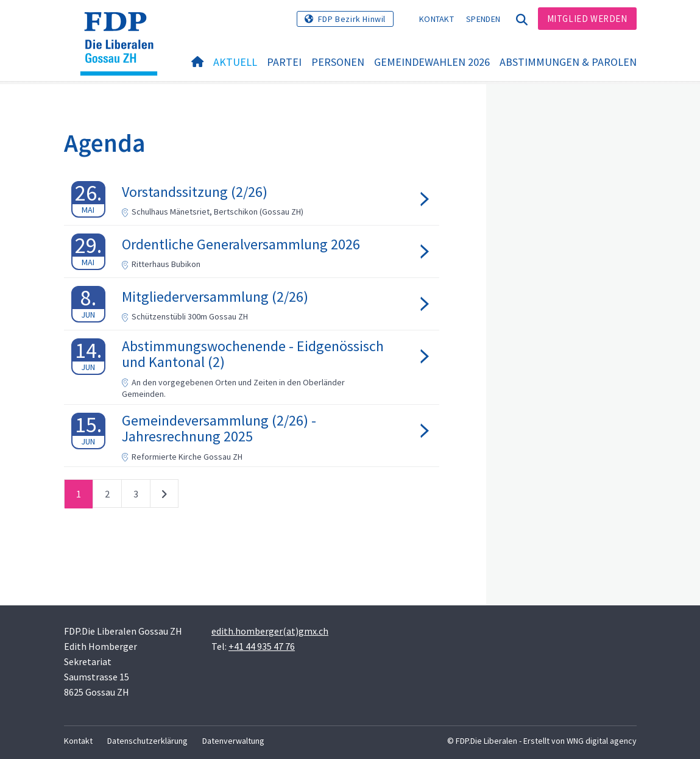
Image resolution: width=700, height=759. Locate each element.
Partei (284, 62)
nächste (164, 496)
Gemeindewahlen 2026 (432, 62)
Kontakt (437, 19)
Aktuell (235, 62)
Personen (338, 62)
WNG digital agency (602, 741)
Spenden (483, 19)
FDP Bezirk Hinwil (352, 19)
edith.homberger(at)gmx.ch (270, 631)
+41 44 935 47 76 (262, 646)
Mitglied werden (587, 19)
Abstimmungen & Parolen (568, 62)
